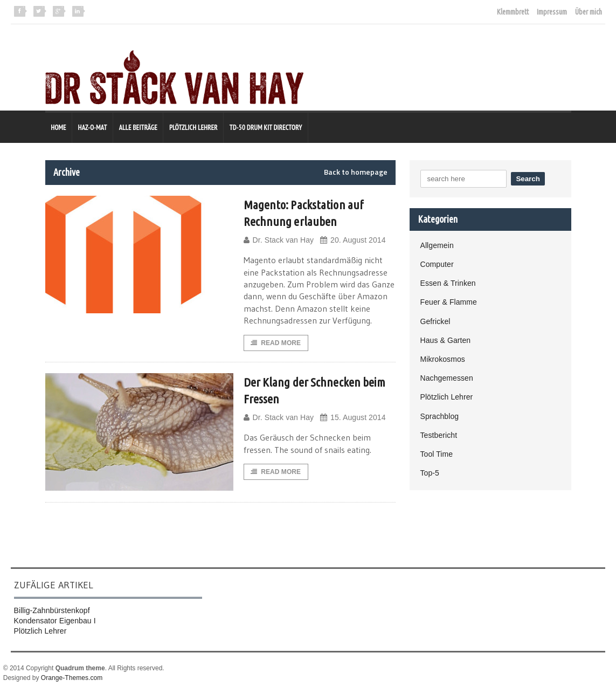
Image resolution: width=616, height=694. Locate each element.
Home (59, 128)
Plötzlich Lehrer (193, 128)
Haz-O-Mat (93, 128)
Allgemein (437, 245)
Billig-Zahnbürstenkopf (51, 611)
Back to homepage (356, 172)
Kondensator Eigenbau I (54, 621)
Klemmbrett (513, 12)
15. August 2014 (351, 419)
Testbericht (439, 435)
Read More (276, 343)
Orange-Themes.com (71, 678)
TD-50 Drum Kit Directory (266, 128)
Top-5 (430, 473)
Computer (437, 264)
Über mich (589, 12)
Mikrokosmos (442, 359)
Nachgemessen (447, 378)
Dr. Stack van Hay (278, 240)
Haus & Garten (445, 340)
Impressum (552, 12)
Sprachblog (439, 416)
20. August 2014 (351, 240)
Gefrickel (435, 321)
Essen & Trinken (448, 283)
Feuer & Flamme (448, 302)
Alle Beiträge (138, 128)
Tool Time (437, 454)
